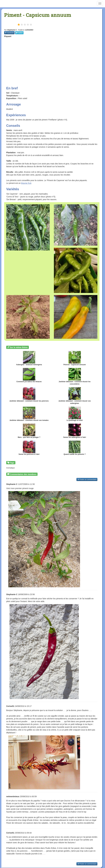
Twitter (19, 33)
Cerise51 (10, 706)
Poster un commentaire (87, 479)
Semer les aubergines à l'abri (75, 431)
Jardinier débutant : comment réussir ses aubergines (75, 396)
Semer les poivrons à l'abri (29, 448)
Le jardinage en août (75, 414)
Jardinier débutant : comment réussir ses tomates (29, 414)
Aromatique (10, 468)
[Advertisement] (55, 59)
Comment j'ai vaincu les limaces (29, 375)
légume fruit (26, 183)
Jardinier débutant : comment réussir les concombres (75, 376)
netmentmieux (13, 796)
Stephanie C (12, 30)
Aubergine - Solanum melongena (29, 358)
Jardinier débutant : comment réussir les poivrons (29, 395)
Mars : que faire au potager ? (29, 431)
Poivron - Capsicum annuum (75, 358)
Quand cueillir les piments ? (75, 448)
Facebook (9, 33)
